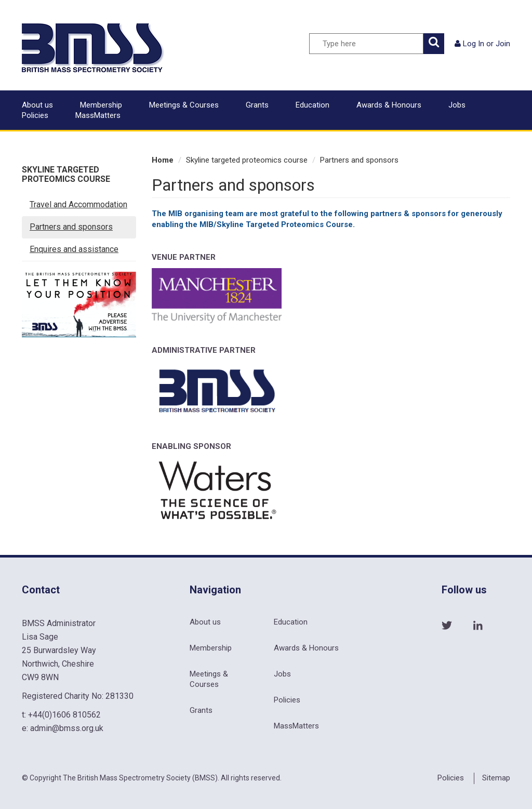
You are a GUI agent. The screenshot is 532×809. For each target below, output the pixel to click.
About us (37, 105)
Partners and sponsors (71, 227)
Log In (474, 44)
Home (163, 160)
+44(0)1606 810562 (64, 715)
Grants (257, 105)
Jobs (457, 105)
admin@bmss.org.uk (67, 728)
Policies (35, 115)
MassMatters (98, 115)
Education (312, 105)
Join (503, 44)
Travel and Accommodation (78, 204)
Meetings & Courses (184, 105)
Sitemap (496, 778)
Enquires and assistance (74, 249)
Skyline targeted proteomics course (66, 174)
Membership (101, 105)
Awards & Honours (389, 105)
